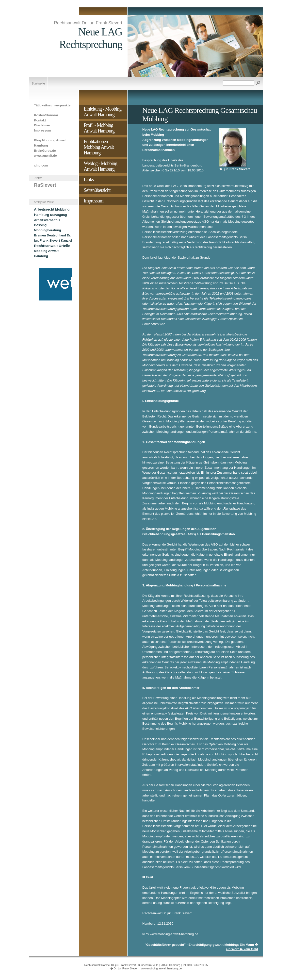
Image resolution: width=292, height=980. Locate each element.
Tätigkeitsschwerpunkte (52, 105)
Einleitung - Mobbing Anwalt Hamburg (103, 112)
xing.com (41, 165)
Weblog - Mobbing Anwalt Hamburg (100, 166)
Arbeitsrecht (44, 209)
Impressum (42, 130)
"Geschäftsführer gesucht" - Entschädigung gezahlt (184, 945)
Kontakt (40, 120)
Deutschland (56, 235)
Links (89, 180)
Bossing (40, 225)
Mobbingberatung (48, 230)
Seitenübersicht (97, 190)
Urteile (64, 246)
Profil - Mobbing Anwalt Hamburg (99, 128)
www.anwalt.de (45, 156)
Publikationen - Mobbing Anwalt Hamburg (99, 147)
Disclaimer (42, 125)
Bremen (40, 235)
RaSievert (45, 185)
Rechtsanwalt (46, 246)
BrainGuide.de (45, 151)
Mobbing (62, 209)
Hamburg (41, 215)
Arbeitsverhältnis (47, 220)
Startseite (38, 83)
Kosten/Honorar (46, 115)
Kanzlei (66, 241)
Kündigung (58, 215)
